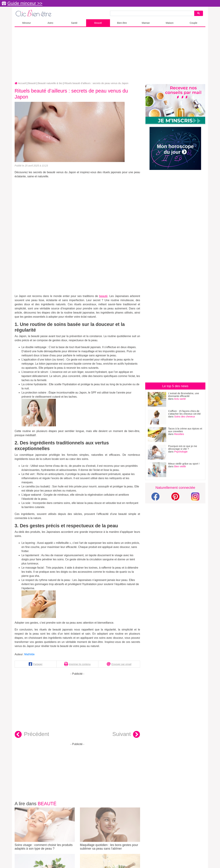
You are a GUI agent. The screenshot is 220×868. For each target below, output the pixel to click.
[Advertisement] (110, 55)
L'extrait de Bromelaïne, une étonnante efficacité (184, 395)
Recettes (179, 434)
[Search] (199, 13)
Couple (193, 23)
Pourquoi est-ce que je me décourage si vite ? (183, 448)
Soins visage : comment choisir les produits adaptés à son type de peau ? (45, 829)
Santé (74, 23)
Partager (38, 664)
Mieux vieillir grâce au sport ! (184, 464)
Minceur (26, 23)
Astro (50, 23)
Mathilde (29, 654)
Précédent (32, 735)
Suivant (126, 735)
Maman (146, 23)
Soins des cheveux (185, 417)
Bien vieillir (180, 466)
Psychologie (181, 452)
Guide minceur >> (25, 3)
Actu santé (180, 399)
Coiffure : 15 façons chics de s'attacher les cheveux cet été (184, 412)
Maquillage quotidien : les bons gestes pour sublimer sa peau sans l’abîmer (110, 829)
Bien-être (122, 23)
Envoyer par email (121, 664)
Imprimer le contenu (80, 664)
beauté (103, 296)
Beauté (98, 23)
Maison (170, 23)
